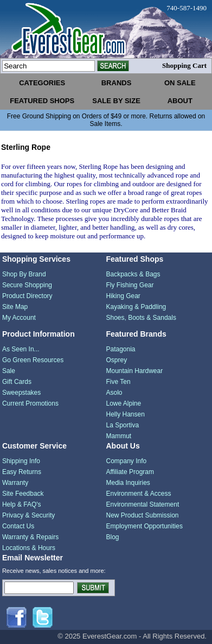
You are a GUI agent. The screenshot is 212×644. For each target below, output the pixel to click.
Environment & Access (138, 494)
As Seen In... (21, 349)
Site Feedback (23, 494)
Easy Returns (22, 472)
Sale (9, 371)
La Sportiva (122, 425)
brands (117, 83)
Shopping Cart (184, 65)
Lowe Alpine (123, 403)
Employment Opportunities (144, 526)
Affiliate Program (130, 472)
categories (42, 83)
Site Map (15, 307)
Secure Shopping (27, 285)
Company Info (126, 461)
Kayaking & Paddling (136, 307)
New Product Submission (142, 515)
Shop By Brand (24, 274)
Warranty (15, 483)
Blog (112, 537)
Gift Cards (17, 382)
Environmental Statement (142, 504)
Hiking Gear (123, 296)
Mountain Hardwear (134, 371)
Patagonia (120, 349)
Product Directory (27, 296)
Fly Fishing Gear (130, 285)
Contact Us (18, 526)
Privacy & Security (28, 515)
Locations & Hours (29, 548)
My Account (19, 318)
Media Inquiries (128, 483)
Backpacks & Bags (133, 274)
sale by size (116, 101)
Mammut (118, 436)
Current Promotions (30, 403)
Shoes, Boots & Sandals (141, 318)
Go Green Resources (33, 360)
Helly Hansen (125, 414)
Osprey (116, 360)
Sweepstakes (21, 393)
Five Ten (118, 382)
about (180, 101)
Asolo (114, 393)
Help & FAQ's (22, 504)
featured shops (42, 101)
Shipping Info (21, 461)
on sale (180, 83)
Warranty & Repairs (30, 537)
